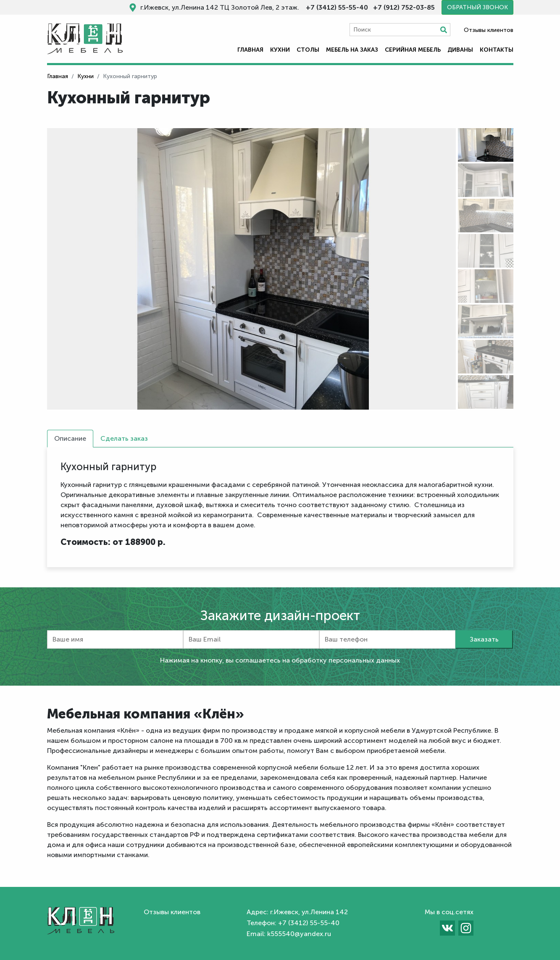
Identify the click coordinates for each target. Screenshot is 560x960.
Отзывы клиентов (489, 30)
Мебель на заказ (352, 50)
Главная (250, 50)
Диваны (460, 50)
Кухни (280, 50)
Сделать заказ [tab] (124, 438)
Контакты (497, 50)
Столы (308, 50)
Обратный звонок (477, 7)
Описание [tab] (70, 438)
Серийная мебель (413, 50)
